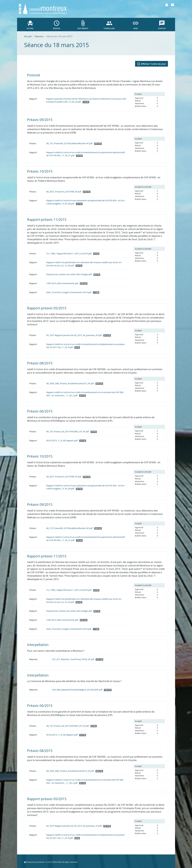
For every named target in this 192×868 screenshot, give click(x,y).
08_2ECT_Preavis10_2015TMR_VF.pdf (68, 192)
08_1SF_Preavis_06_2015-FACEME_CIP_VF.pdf (71, 432)
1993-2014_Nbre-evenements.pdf (67, 283)
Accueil (28, 36)
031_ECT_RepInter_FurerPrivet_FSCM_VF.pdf (78, 659)
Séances (39, 36)
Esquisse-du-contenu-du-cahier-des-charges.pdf (73, 274)
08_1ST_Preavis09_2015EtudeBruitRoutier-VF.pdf (74, 143)
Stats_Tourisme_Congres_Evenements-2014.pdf (73, 292)
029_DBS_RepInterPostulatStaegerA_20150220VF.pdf (82, 690)
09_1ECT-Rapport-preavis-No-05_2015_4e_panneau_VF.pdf (79, 335)
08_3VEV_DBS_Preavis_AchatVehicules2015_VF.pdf (75, 383)
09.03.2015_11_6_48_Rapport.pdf (66, 440)
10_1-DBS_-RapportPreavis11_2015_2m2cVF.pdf (73, 254)
